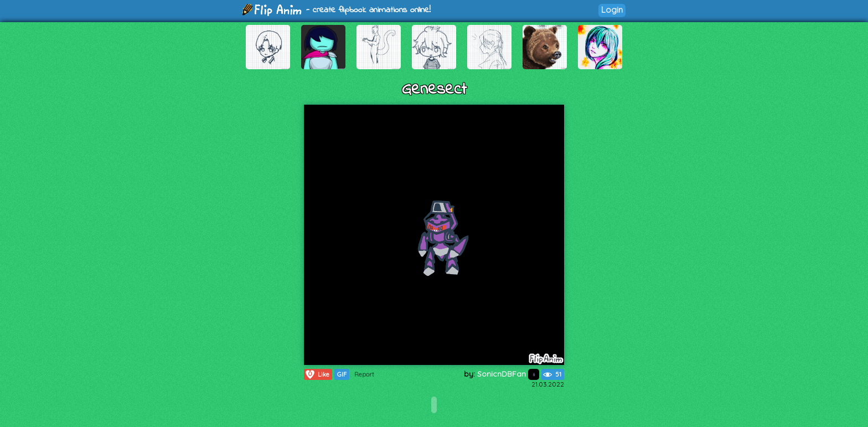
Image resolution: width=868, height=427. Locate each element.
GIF (342, 374)
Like (317, 374)
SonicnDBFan (508, 374)
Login (612, 10)
